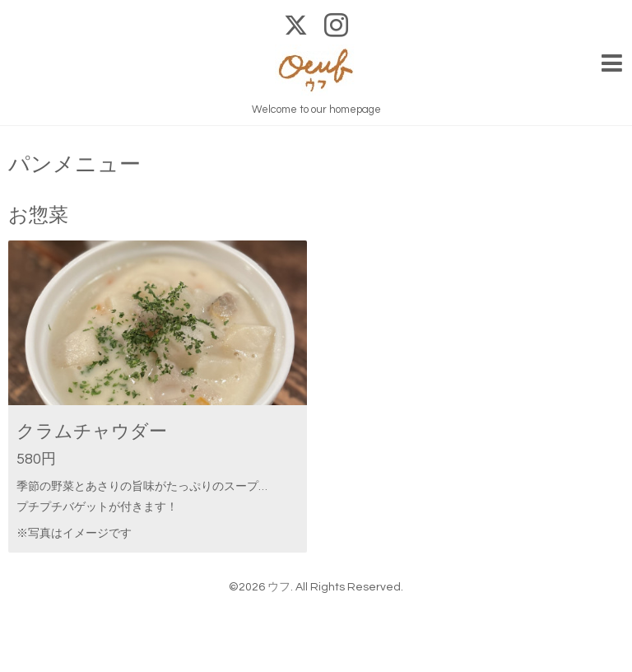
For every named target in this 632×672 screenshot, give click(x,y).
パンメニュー (74, 165)
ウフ (279, 587)
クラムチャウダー (92, 432)
